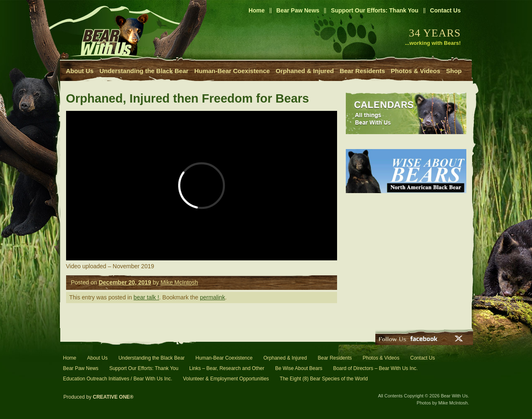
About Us (80, 71)
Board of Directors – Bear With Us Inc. (375, 368)
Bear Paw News (298, 10)
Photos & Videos (415, 71)
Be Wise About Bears (299, 368)
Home (257, 10)
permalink (213, 297)
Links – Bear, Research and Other (227, 368)
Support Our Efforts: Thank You (374, 10)
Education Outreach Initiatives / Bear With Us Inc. (118, 379)
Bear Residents (362, 71)
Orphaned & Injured (305, 71)
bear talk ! (146, 297)
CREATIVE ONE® (113, 397)
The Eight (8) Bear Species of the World (324, 379)
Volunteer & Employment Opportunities (226, 379)
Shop (454, 71)
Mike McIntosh (179, 282)
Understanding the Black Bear (144, 71)
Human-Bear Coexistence (232, 71)
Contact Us (446, 10)
